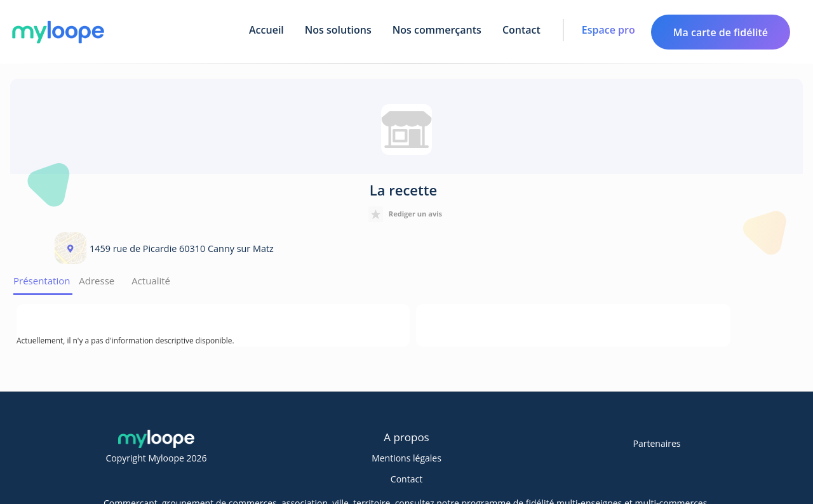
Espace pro (608, 30)
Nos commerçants (437, 30)
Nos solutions (338, 30)
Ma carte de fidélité (721, 32)
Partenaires (657, 443)
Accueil (266, 30)
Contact (521, 30)
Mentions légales (406, 458)
